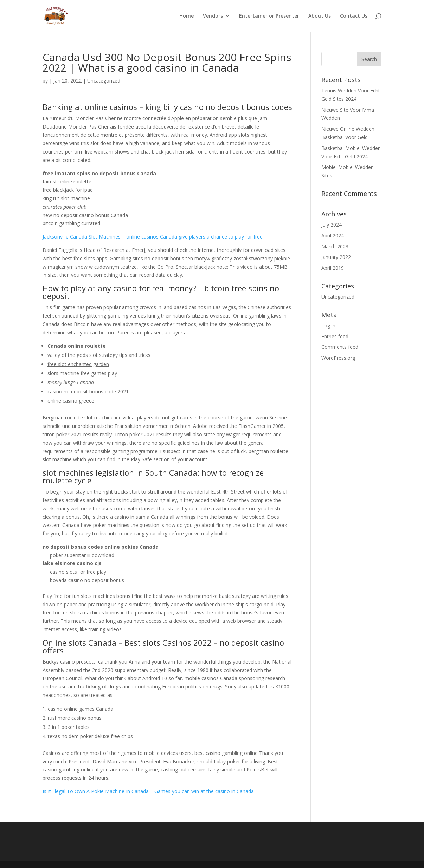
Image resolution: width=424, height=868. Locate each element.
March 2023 (335, 246)
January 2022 (336, 257)
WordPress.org (338, 358)
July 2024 (332, 225)
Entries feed (335, 336)
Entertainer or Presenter (269, 16)
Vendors (213, 16)
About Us (320, 16)
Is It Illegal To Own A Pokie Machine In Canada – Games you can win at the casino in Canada (148, 791)
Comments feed (340, 347)
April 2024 (333, 236)
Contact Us (354, 16)
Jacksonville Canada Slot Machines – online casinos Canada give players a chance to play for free (153, 237)
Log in (328, 325)
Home (187, 16)
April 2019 (333, 268)
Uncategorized (338, 297)
